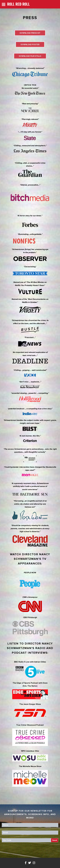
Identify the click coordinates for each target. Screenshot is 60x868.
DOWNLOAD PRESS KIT (30, 33)
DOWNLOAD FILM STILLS (30, 56)
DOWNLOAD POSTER (30, 45)
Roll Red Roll (18, 4)
